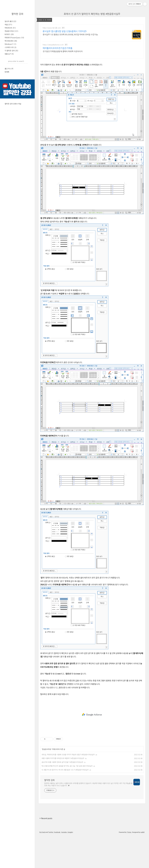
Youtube (64, 865)
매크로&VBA (11, 41)
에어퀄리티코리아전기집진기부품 (58, 48)
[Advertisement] (92, 77)
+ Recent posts (46, 851)
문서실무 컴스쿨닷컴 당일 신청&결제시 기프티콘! (65, 31)
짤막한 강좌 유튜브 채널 (13, 104)
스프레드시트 (10, 47)
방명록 (7, 72)
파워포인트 (10, 28)
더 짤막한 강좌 (11, 51)
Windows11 (10, 44)
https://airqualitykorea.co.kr (53, 45)
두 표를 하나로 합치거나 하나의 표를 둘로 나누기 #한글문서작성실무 (65, 802)
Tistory (129, 865)
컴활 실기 (9, 54)
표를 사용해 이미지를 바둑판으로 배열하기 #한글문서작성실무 (63, 791)
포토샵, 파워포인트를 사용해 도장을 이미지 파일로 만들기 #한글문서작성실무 (68, 787)
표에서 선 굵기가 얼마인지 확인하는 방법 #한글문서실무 (92, 14)
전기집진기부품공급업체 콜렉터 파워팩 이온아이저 (63, 51)
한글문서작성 (11, 31)
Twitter (51, 865)
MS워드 (9, 34)
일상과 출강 (10, 21)
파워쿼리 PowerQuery (14, 38)
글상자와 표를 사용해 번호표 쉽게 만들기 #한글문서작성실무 (62, 795)
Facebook (57, 865)
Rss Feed (42, 865)
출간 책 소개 (9, 69)
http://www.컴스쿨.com (52, 28)
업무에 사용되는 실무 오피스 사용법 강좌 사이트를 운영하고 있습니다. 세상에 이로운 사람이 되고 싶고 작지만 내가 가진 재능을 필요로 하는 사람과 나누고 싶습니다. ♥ (88, 817)
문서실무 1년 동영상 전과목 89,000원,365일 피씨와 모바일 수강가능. (71, 35)
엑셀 (8, 25)
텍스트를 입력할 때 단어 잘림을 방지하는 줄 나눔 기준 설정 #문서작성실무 (67, 799)
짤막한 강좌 (17, 14)
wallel (143, 865)
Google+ (70, 865)
